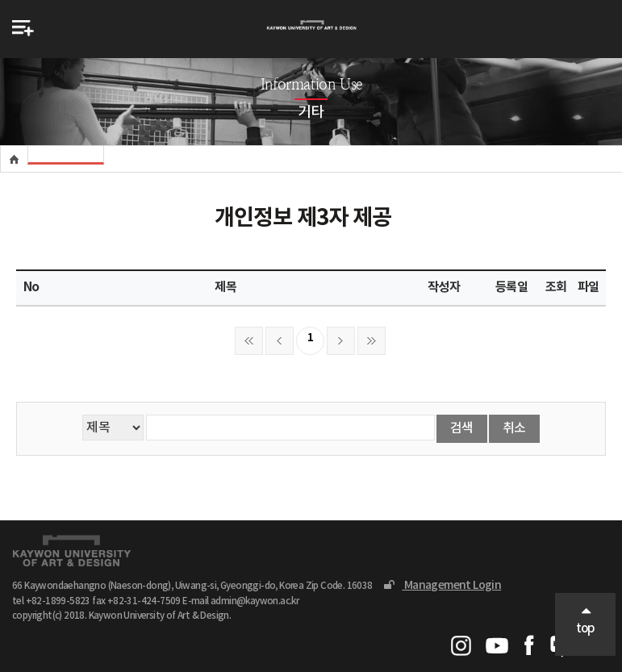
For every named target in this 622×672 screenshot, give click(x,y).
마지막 (372, 341)
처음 (249, 341)
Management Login (442, 585)
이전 (280, 341)
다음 (341, 341)
